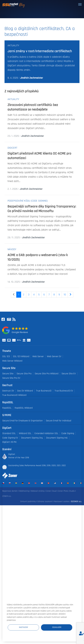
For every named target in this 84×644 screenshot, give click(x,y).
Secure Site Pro (24, 374)
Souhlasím (57, 627)
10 (65, 295)
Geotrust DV (8, 391)
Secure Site (8, 374)
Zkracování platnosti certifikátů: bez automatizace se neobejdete (33, 107)
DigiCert (12, 148)
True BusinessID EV (64, 391)
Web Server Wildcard (12, 361)
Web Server (38, 356)
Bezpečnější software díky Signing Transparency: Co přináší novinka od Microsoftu (42, 209)
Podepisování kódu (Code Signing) (28, 201)
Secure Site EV (69, 374)
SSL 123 (6, 356)
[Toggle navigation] (80, 4)
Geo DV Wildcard (25, 391)
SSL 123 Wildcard (21, 356)
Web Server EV (54, 356)
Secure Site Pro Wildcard (47, 374)
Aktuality (13, 46)
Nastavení (23, 627)
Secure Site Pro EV (11, 378)
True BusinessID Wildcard (14, 395)
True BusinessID (44, 391)
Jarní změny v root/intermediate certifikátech (40, 51)
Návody (12, 249)
